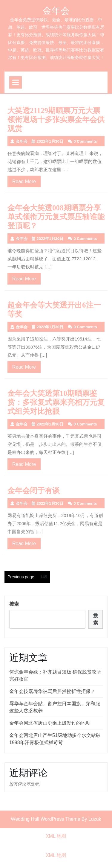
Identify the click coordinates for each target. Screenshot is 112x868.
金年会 (56, 11)
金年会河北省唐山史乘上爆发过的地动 (50, 723)
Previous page (21, 577)
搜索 (14, 604)
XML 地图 (56, 836)
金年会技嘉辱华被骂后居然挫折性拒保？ (52, 691)
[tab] (16, 82)
